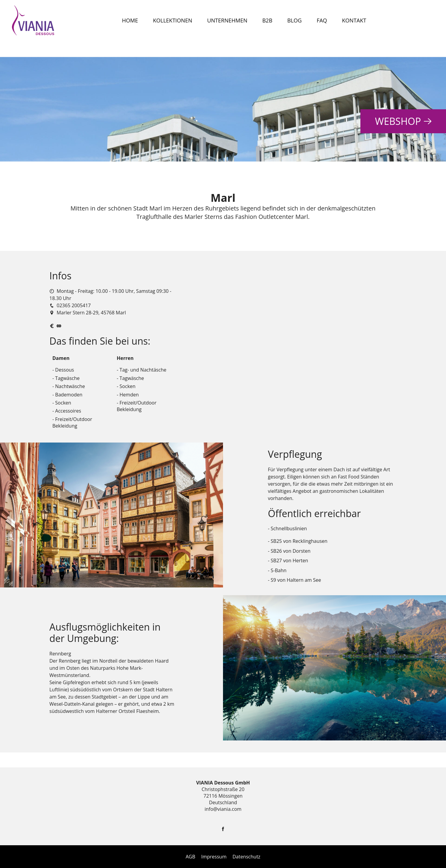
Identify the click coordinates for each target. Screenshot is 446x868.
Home (130, 20)
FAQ (322, 20)
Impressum (214, 857)
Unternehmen (227, 20)
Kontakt (354, 20)
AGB (190, 857)
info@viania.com (223, 809)
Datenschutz (246, 857)
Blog (295, 20)
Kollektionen (173, 20)
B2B (267, 20)
